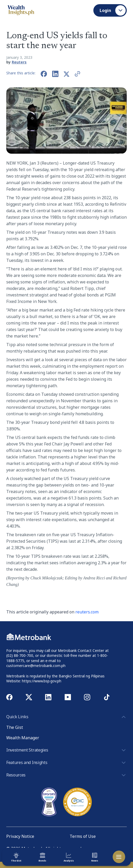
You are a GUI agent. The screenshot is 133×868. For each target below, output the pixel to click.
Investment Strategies (66, 750)
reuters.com (87, 612)
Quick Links (66, 717)
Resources (66, 775)
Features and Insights (66, 763)
